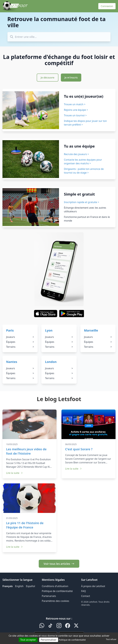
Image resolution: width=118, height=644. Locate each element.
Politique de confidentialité (57, 591)
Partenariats (49, 596)
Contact (86, 596)
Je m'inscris (71, 78)
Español (30, 586)
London (51, 362)
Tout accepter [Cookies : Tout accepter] (28, 640)
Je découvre (48, 78)
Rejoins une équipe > (76, 110)
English (19, 586)
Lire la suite (15, 473)
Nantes (12, 362)
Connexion (107, 6)
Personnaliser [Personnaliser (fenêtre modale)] (49, 640)
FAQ (83, 591)
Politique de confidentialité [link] (72, 640)
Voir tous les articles (59, 564)
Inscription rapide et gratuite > (82, 202)
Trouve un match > (75, 104)
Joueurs (20, 337)
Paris (10, 330)
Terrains (20, 347)
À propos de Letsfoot (93, 586)
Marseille (91, 330)
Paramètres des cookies (55, 601)
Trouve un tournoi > (75, 115)
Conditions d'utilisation (55, 586)
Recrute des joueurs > (76, 154)
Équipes (20, 342)
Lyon (49, 330)
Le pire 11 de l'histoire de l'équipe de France (25, 525)
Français (8, 586)
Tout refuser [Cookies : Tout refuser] (111, 639)
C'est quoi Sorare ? (79, 449)
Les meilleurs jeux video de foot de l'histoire (26, 451)
